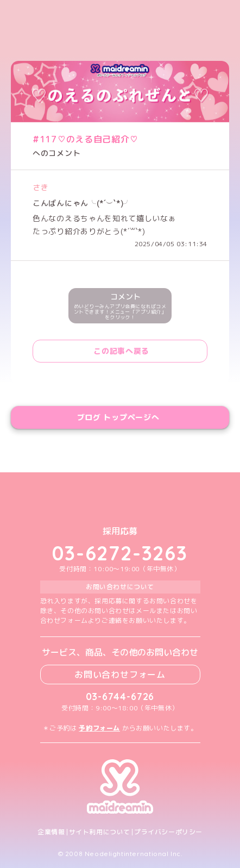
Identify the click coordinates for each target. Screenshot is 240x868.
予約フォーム (99, 728)
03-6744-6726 (120, 697)
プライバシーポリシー (168, 832)
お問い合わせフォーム (120, 675)
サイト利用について (100, 832)
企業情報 (51, 832)
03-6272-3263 (120, 553)
